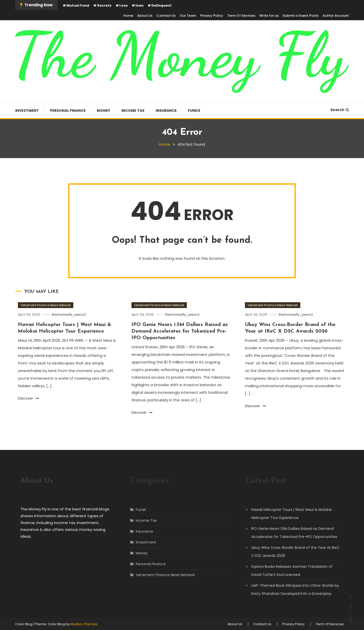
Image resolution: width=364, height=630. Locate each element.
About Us (145, 16)
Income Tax (133, 111)
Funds (194, 111)
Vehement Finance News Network (46, 305)
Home (128, 16)
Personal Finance (68, 111)
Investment (27, 111)
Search (340, 110)
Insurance (166, 111)
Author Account (336, 16)
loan (140, 5)
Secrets (104, 5)
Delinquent (162, 5)
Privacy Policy (212, 16)
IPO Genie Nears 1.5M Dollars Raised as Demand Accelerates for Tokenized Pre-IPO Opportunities (180, 331)
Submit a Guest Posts (301, 16)
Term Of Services (241, 16)
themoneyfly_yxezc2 (69, 314)
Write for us (269, 16)
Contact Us (166, 16)
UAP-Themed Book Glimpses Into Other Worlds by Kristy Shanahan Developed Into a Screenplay (290, 590)
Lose (123, 5)
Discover (28, 398)
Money (104, 111)
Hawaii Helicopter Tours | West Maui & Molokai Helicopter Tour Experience (286, 514)
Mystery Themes (84, 624)
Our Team (188, 16)
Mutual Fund (78, 5)
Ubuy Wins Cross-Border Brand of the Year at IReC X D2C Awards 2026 (290, 552)
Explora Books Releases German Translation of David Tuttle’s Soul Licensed (286, 571)
